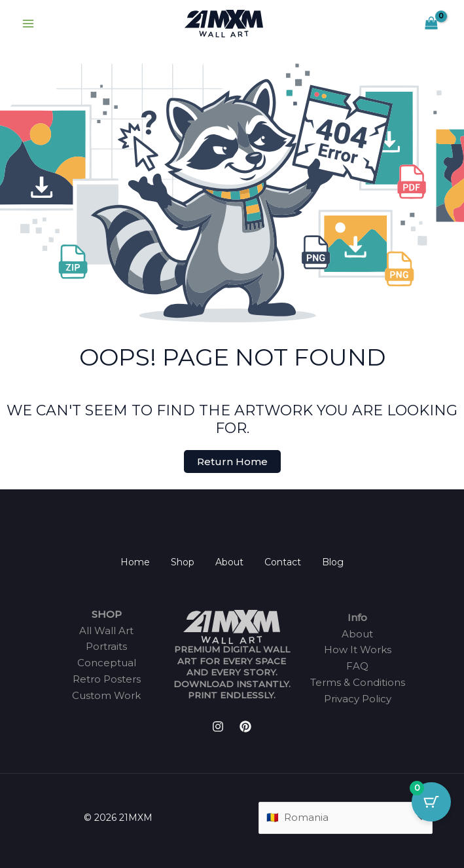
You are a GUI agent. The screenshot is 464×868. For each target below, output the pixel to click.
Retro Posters (107, 679)
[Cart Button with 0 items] (431, 802)
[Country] (346, 818)
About (229, 562)
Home (135, 562)
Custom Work (106, 695)
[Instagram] (218, 726)
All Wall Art (106, 631)
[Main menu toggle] (28, 24)
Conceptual (107, 663)
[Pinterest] (245, 726)
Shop (183, 562)
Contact (283, 562)
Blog (333, 562)
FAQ (357, 666)
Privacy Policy (358, 699)
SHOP (107, 614)
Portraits (106, 646)
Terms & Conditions (358, 682)
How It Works (358, 650)
